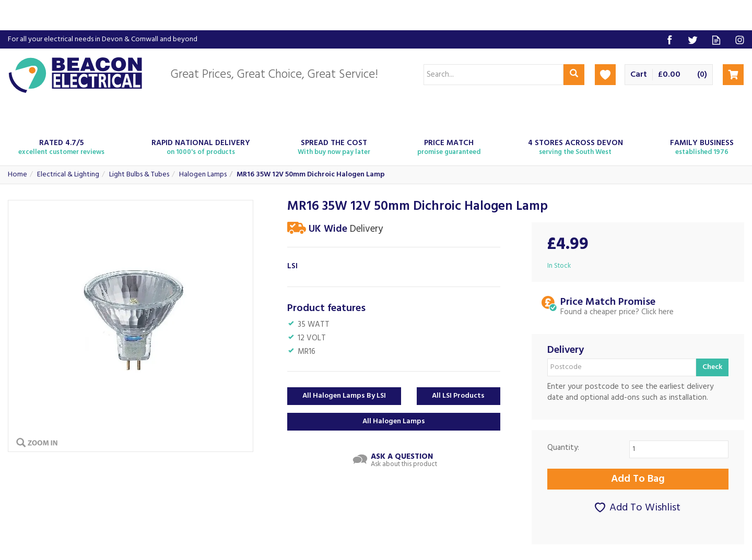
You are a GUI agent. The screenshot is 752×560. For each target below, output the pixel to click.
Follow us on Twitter (693, 40)
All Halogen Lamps (394, 421)
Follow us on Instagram (740, 40)
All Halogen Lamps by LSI (344, 396)
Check (712, 367)
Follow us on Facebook (669, 40)
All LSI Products (458, 396)
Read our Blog (716, 40)
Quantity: (563, 448)
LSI (292, 266)
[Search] (494, 75)
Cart (639, 75)
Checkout (733, 75)
